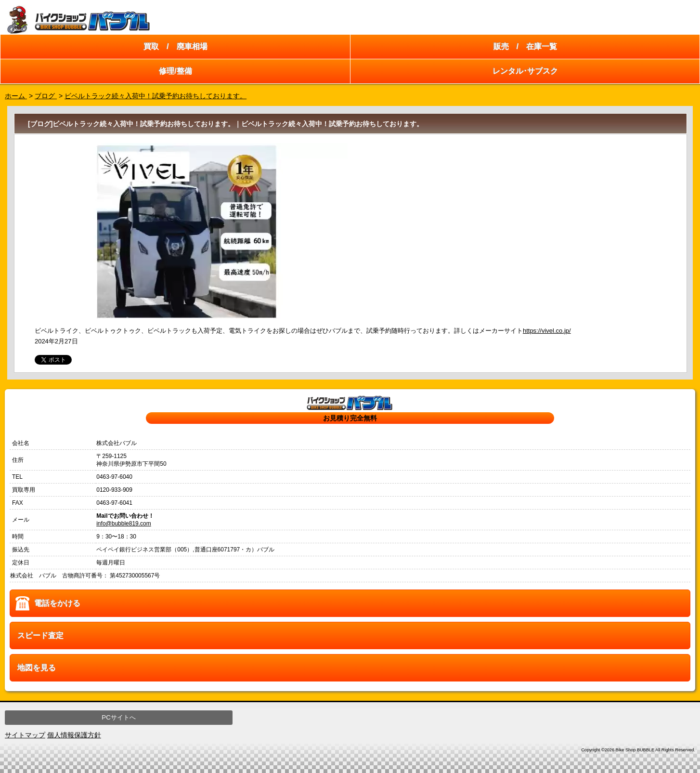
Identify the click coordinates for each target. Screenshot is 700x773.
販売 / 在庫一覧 (525, 46)
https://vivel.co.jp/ (547, 331)
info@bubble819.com (124, 524)
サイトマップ (25, 735)
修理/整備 (175, 71)
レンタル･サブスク (525, 71)
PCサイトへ (119, 717)
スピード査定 (40, 635)
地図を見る (37, 668)
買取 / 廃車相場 (175, 46)
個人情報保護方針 (74, 735)
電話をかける (57, 603)
